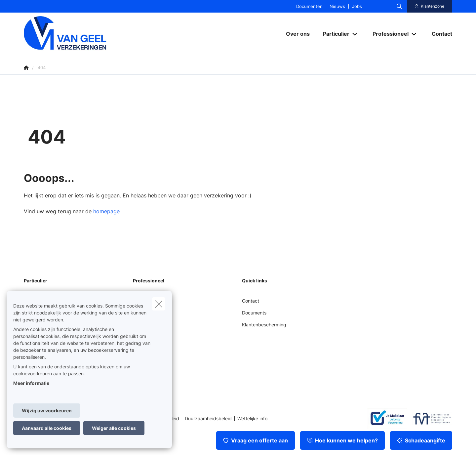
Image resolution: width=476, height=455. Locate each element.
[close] (159, 304)
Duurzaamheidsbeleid (208, 419)
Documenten (309, 6)
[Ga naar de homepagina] (90, 34)
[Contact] (439, 34)
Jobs (357, 6)
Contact (251, 301)
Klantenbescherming (264, 325)
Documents (254, 313)
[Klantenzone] (430, 6)
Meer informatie (31, 383)
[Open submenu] (355, 34)
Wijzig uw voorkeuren (47, 411)
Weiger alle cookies (114, 428)
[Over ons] (298, 34)
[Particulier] (334, 34)
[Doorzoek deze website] (399, 6)
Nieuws (337, 6)
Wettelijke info (252, 419)
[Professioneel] (388, 34)
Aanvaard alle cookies (47, 428)
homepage (106, 211)
